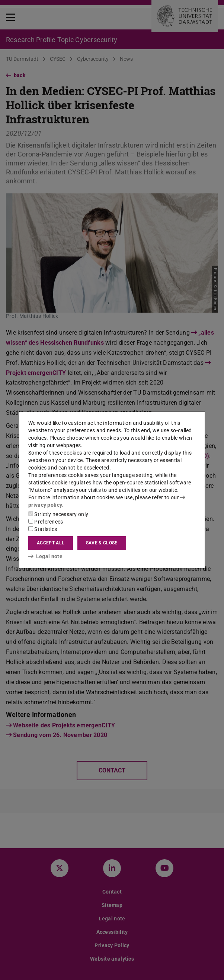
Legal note (45, 556)
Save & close (102, 543)
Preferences (46, 522)
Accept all (51, 543)
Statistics (43, 529)
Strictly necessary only (58, 514)
